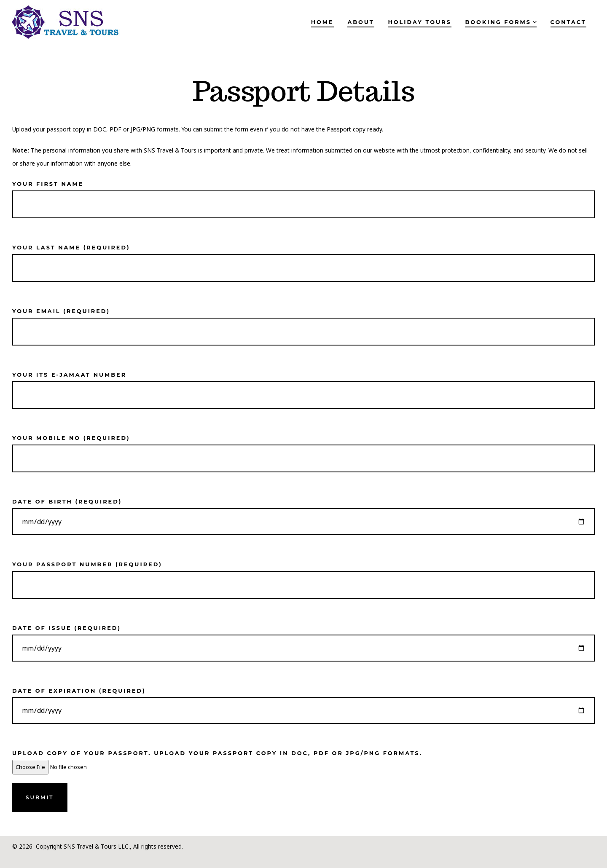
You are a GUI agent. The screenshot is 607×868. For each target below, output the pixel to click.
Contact (568, 22)
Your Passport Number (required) (303, 575)
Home (322, 22)
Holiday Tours (419, 22)
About (361, 22)
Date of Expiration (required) (303, 701)
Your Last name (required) (303, 258)
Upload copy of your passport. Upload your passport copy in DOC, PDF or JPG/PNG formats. (217, 760)
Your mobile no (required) (303, 449)
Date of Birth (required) (303, 512)
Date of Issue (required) (303, 638)
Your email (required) (303, 322)
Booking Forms (501, 22)
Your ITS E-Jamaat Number (303, 385)
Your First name (303, 194)
